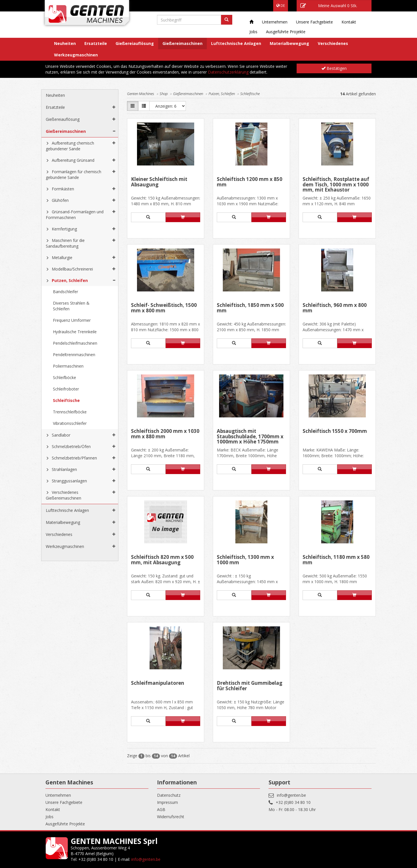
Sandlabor (61, 435)
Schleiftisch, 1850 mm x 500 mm (250, 308)
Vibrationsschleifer (70, 423)
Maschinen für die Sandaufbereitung (65, 243)
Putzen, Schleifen (70, 280)
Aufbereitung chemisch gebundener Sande (70, 146)
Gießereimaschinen (182, 43)
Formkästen (63, 189)
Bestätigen (334, 68)
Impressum (167, 802)
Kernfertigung (64, 229)
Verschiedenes (333, 43)
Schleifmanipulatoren (158, 683)
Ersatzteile (96, 43)
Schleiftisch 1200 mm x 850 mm (250, 182)
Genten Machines (141, 94)
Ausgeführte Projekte (286, 32)
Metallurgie (62, 258)
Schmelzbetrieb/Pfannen (74, 458)
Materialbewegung (289, 43)
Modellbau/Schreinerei (72, 269)
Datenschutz (169, 795)
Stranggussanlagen (69, 481)
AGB (161, 809)
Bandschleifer (65, 292)
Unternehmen (275, 22)
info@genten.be (291, 795)
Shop (164, 94)
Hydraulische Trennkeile (75, 332)
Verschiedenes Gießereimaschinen (63, 495)
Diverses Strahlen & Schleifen (71, 306)
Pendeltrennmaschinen (74, 355)
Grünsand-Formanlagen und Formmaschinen (75, 215)
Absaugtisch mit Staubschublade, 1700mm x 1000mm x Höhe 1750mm (250, 436)
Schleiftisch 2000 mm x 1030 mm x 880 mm (165, 434)
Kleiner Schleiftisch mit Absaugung (159, 182)
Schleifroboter (66, 389)
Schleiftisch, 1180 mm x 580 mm (336, 560)
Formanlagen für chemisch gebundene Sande (74, 174)
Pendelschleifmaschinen (75, 343)
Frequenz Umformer (72, 320)
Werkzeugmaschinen (76, 55)
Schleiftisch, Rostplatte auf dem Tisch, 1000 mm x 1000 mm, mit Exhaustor (336, 185)
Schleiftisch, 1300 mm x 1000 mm (245, 560)
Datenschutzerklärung (228, 72)
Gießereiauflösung (135, 43)
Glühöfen (60, 200)
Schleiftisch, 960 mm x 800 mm (335, 308)
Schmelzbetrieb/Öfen (71, 446)
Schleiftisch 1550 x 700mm (335, 431)
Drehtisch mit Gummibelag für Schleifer (250, 686)
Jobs (253, 32)
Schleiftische (66, 400)
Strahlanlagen (64, 469)
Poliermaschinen (68, 366)
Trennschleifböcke (70, 412)
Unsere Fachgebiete (314, 22)
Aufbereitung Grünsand (73, 160)
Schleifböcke (64, 377)
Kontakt (349, 22)
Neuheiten (65, 43)
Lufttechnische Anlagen (236, 43)
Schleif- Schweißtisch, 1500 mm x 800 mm (164, 308)
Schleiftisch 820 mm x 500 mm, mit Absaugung (162, 560)
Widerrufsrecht (171, 817)
